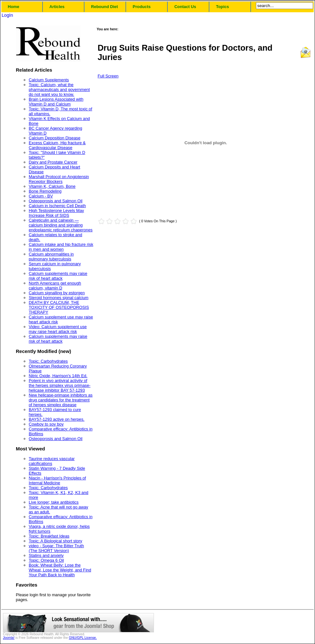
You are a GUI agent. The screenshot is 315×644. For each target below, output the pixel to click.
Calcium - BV (41, 196)
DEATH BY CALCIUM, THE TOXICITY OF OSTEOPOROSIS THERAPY (59, 307)
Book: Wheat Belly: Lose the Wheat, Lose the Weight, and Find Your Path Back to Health (60, 570)
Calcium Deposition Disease (55, 138)
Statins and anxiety (46, 555)
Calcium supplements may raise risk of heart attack (58, 276)
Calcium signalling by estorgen (57, 293)
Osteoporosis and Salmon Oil (56, 201)
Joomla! (9, 638)
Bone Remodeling (45, 191)
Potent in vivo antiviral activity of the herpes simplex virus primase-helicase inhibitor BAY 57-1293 (60, 385)
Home (14, 7)
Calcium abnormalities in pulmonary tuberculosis (51, 257)
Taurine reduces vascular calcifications (52, 461)
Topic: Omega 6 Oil (46, 560)
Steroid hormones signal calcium (59, 298)
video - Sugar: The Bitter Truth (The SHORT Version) (56, 548)
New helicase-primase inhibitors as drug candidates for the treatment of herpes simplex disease (61, 400)
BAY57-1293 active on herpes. (57, 419)
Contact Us (185, 7)
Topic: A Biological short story (56, 541)
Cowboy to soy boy (46, 424)
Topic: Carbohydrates (48, 361)
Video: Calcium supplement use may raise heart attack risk (58, 329)
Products (142, 7)
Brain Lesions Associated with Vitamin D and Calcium (56, 102)
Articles (57, 7)
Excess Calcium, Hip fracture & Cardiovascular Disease (57, 145)
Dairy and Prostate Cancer (53, 162)
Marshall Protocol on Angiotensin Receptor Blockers (59, 179)
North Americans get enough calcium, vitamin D (55, 286)
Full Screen (108, 76)
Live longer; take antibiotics (54, 502)
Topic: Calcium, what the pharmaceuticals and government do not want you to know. (59, 90)
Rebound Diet (104, 7)
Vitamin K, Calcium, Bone (52, 186)
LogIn (7, 15)
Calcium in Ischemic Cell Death (57, 206)
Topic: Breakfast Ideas (49, 536)
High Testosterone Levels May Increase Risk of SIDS (56, 213)
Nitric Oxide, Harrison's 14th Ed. (58, 376)
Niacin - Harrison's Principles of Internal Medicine (57, 480)
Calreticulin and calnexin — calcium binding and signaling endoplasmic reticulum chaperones (61, 225)
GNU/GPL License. (83, 638)
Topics (222, 7)
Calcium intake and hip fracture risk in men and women (61, 247)
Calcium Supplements (49, 80)
